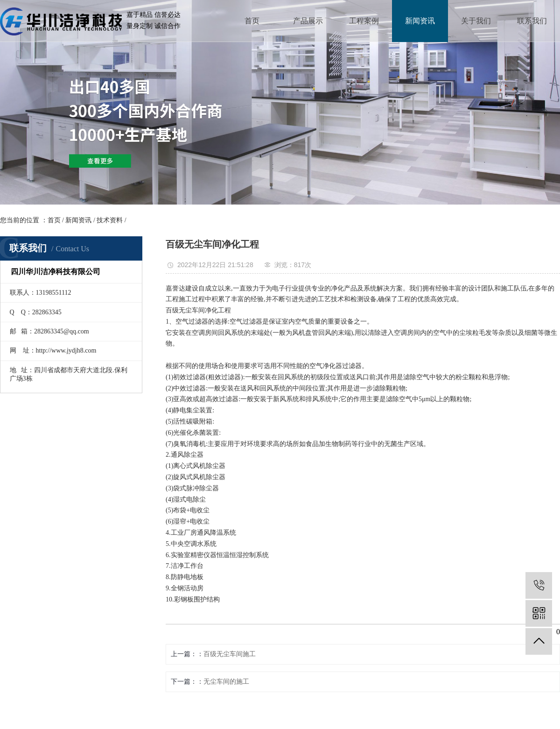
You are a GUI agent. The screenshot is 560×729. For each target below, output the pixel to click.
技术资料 (110, 220)
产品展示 (308, 21)
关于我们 (476, 21)
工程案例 (364, 21)
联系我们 (532, 21)
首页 (252, 21)
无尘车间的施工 (226, 682)
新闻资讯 (420, 21)
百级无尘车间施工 (230, 654)
